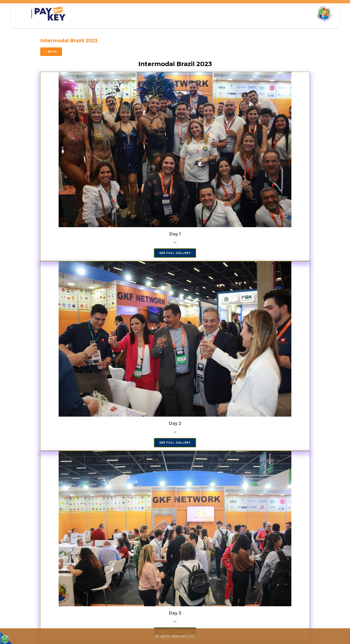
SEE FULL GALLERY (175, 253)
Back (51, 52)
